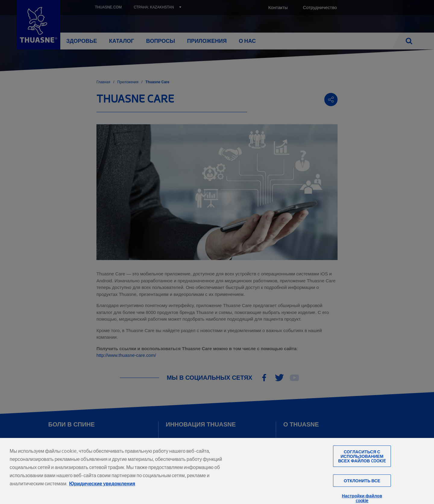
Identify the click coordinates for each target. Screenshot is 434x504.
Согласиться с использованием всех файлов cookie (362, 465)
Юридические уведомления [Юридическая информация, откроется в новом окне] (102, 492)
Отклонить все (362, 489)
